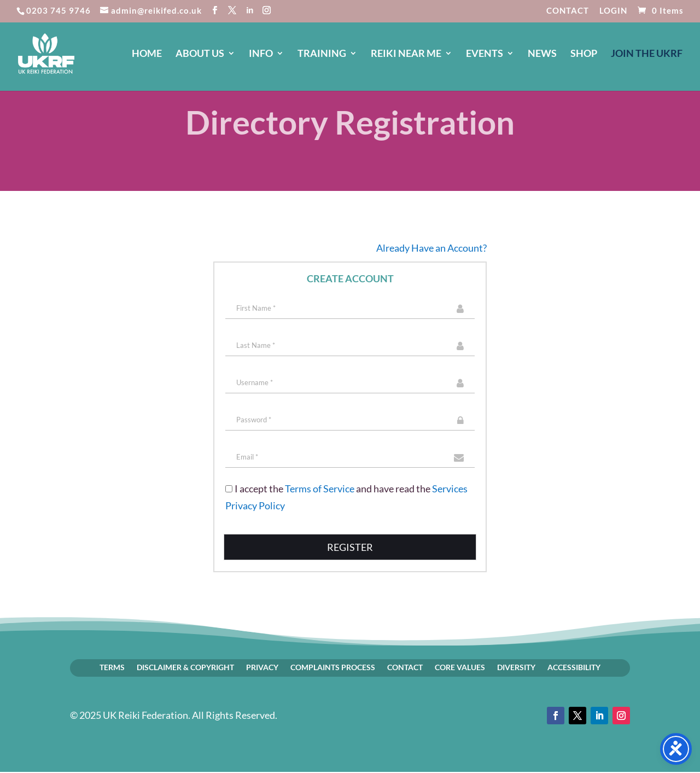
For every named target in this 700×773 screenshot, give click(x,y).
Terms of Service (320, 489)
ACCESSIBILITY (574, 667)
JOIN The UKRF (647, 54)
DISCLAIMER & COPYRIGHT (185, 667)
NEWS (542, 54)
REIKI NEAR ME (406, 54)
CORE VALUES (460, 667)
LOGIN (613, 11)
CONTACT (568, 11)
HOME (147, 54)
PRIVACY (262, 667)
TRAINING (322, 54)
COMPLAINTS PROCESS (333, 667)
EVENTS (485, 54)
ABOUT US (200, 54)
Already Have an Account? (431, 248)
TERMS (112, 667)
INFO (261, 54)
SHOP (584, 54)
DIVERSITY (516, 667)
